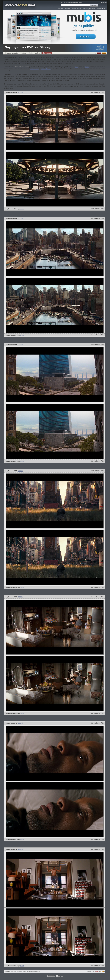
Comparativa (47, 53)
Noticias (67, 8)
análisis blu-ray (46, 69)
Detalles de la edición (11, 53)
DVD (76, 67)
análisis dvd (34, 69)
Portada (60, 8)
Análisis (85, 8)
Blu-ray (87, 67)
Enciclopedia (101, 8)
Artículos (92, 8)
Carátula (23, 53)
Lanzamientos (76, 8)
